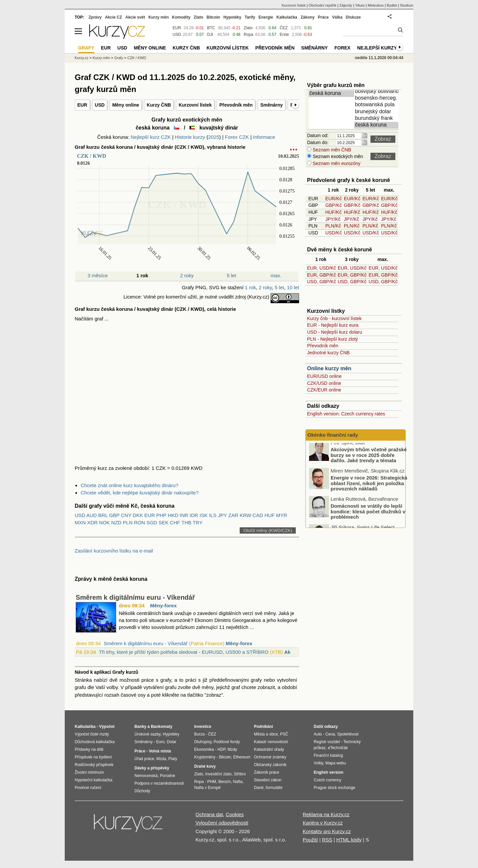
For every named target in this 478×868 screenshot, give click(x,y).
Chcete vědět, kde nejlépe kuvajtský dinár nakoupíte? (140, 493)
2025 (214, 137)
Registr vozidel (327, 742)
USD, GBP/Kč (321, 282)
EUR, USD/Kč (321, 268)
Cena (330, 734)
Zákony (307, 17)
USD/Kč (334, 233)
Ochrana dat (209, 814)
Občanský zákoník (270, 765)
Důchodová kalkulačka (95, 742)
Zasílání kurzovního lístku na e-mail (114, 551)
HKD (173, 515)
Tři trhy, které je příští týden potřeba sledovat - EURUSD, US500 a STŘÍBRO (184, 652)
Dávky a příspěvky (152, 768)
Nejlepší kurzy (377, 48)
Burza (199, 734)
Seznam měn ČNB (331, 150)
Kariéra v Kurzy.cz (323, 823)
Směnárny (272, 105)
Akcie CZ (113, 17)
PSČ (284, 734)
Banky (140, 727)
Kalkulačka (287, 17)
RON (139, 522)
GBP (114, 515)
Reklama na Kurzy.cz (326, 814)
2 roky (187, 275)
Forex (342, 48)
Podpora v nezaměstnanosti (159, 783)
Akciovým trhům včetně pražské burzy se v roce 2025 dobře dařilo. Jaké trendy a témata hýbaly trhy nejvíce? (369, 462)
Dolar (171, 742)
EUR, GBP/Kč (321, 275)
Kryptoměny (205, 757)
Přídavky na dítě (89, 749)
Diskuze (353, 17)
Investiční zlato (218, 774)
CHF (175, 522)
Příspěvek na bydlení (93, 757)
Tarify (250, 17)
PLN (128, 522)
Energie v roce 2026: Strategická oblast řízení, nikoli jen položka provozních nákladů (369, 487)
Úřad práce (144, 759)
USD (100, 105)
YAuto (360, 5)
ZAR (233, 515)
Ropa (248, 35)
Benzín (225, 782)
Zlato (248, 28)
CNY (126, 515)
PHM (212, 782)
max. (276, 275)
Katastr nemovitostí (271, 742)
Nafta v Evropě (207, 788)
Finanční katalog (328, 755)
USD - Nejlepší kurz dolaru (335, 332)
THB (187, 522)
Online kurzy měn (329, 368)
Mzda (161, 759)
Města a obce (266, 734)
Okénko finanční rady (333, 435)
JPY (222, 515)
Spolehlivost (348, 734)
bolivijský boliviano (377, 92)
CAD (258, 515)
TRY (198, 522)
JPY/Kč (333, 219)
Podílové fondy (227, 742)
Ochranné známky (270, 757)
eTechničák (338, 748)
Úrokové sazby (147, 734)
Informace (264, 137)
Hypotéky (232, 17)
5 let (231, 275)
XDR (93, 522)
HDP (221, 749)
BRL (103, 515)
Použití (310, 840)
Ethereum (242, 757)
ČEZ (283, 28)
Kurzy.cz (81, 58)
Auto (318, 734)
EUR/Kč (334, 199)
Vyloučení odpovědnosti (222, 823)
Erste (284, 35)
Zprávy (95, 17)
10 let (293, 287)
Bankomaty (161, 727)
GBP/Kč (334, 205)
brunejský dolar (377, 112)
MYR (282, 515)
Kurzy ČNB (159, 105)
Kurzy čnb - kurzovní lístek (334, 318)
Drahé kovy (205, 766)
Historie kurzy (190, 137)
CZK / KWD (137, 58)
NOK (104, 522)
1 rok (250, 287)
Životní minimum (89, 772)
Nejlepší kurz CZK (151, 137)
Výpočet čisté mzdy (92, 734)
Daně (259, 788)
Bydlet (392, 5)
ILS (213, 515)
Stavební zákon (268, 780)
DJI (210, 35)
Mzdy (233, 749)
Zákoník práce (267, 772)
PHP (161, 515)
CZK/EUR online (324, 390)
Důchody (142, 791)
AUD (92, 515)
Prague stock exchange (334, 788)
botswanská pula (377, 105)
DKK (138, 515)
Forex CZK (237, 137)
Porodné (167, 776)
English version (328, 772)
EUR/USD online (324, 376)
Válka (337, 17)
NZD (116, 522)
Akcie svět (135, 17)
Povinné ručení (88, 788)
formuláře (274, 788)
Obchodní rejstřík (323, 5)
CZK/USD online (324, 383)
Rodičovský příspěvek (94, 765)
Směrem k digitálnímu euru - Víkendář (135, 597)
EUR (82, 105)
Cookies (235, 814)
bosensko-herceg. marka (377, 98)
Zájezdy (346, 5)
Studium (407, 5)
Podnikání (263, 727)
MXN (80, 522)
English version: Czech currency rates (346, 414)
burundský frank (377, 119)
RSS (327, 840)
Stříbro (240, 774)
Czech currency (327, 780)
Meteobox (376, 5)
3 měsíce (98, 275)
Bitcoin (213, 17)
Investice (203, 727)
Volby (318, 763)
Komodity (181, 17)
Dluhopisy (203, 742)
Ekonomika (204, 749)
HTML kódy (349, 840)
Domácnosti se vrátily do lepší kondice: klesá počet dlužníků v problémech (368, 515)
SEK (164, 522)
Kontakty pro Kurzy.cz (327, 831)
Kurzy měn (159, 17)
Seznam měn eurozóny (336, 163)
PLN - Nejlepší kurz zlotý (332, 339)
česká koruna (332, 94)
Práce (323, 17)
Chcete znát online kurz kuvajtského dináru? (129, 485)
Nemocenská (146, 776)
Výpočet (107, 727)
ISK (203, 515)
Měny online (126, 105)
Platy (173, 759)
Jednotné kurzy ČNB (328, 353)
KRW (245, 515)
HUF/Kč (333, 212)
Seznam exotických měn (337, 156)
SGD (152, 522)
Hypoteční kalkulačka (93, 780)
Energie (266, 17)
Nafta (238, 782)
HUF (270, 515)
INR (184, 515)
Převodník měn (236, 105)
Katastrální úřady (269, 749)
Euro (160, 742)
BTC (211, 28)
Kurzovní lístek (195, 105)
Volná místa (160, 751)
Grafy (119, 58)
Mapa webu (336, 763)
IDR (194, 515)
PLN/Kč (333, 226)
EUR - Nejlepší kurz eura (333, 325)
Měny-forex (163, 606)
